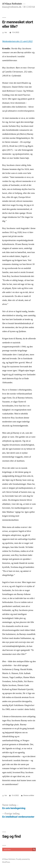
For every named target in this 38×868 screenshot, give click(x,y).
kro (6, 32)
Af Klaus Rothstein (12, 4)
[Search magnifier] (34, 849)
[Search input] (18, 849)
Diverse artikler (29, 795)
